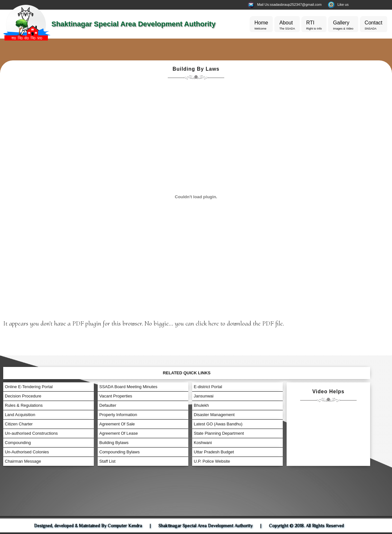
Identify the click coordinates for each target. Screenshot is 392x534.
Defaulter (108, 405)
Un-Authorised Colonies (27, 452)
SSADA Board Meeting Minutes (128, 387)
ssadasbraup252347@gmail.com (296, 4)
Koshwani (203, 443)
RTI (314, 26)
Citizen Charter (19, 424)
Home (261, 26)
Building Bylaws (114, 443)
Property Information (118, 415)
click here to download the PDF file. (240, 324)
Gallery (343, 26)
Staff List (107, 461)
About (287, 26)
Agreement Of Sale (117, 424)
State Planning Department (219, 433)
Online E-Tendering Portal (29, 387)
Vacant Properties (116, 396)
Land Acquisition (20, 415)
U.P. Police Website (212, 461)
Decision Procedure (23, 396)
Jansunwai (204, 396)
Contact (374, 26)
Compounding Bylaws (120, 452)
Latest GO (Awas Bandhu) (218, 424)
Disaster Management (214, 415)
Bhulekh (201, 405)
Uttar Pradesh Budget (214, 452)
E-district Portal (208, 387)
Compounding (18, 443)
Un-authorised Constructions (31, 433)
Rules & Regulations (24, 405)
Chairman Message (23, 461)
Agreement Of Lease (119, 433)
